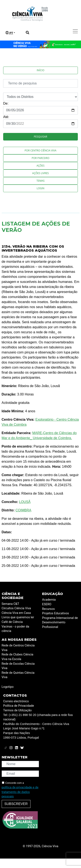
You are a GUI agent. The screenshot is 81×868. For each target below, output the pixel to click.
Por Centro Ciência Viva (40, 150)
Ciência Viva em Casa (16, 613)
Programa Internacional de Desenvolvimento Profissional (60, 622)
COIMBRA (23, 510)
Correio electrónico (16, 701)
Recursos (48, 609)
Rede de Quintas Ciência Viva (18, 675)
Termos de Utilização (17, 710)
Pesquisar (40, 137)
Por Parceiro (41, 158)
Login (40, 188)
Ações (41, 166)
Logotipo (8, 687)
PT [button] (9, 33)
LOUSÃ (25, 502)
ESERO (47, 604)
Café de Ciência (12, 622)
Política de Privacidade (19, 706)
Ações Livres (40, 173)
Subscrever (16, 804)
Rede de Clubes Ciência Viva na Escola (18, 657)
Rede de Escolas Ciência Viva (18, 666)
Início (41, 70)
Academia (49, 600)
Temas (40, 181)
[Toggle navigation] (75, 31)
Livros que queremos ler (18, 617)
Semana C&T (10, 604)
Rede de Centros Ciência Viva (18, 648)
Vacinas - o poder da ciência (15, 629)
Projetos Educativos (56, 613)
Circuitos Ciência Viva (16, 608)
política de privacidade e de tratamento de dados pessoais (20, 792)
